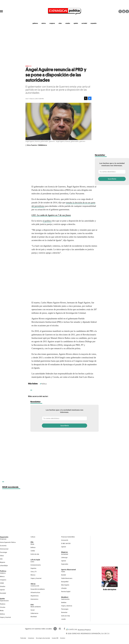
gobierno (35, 23)
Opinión (2, 590)
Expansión (4, 537)
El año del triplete (110, 589)
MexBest (65, 597)
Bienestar (64, 612)
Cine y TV (34, 572)
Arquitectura (35, 596)
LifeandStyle (4, 566)
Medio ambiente (36, 607)
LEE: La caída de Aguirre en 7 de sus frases (51, 215)
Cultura (33, 537)
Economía (3, 546)
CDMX (60, 23)
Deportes (33, 568)
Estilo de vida (35, 554)
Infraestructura (35, 592)
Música (33, 575)
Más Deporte (65, 585)
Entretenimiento (36, 565)
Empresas (3, 539)
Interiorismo (34, 599)
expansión (94, 23)
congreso (52, 23)
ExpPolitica (55, 629)
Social (33, 610)
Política (44, 384)
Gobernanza (34, 613)
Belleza (2, 614)
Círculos (3, 607)
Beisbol (64, 575)
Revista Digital (66, 592)
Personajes (65, 609)
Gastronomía (65, 599)
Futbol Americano (67, 578)
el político (47, 221)
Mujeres (3, 562)
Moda (2, 611)
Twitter (120, 11)
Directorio (63, 638)
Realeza (3, 604)
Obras (2, 556)
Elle (32, 542)
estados (68, 23)
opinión (76, 23)
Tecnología (3, 552)
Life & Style (35, 560)
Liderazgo (64, 558)
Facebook (127, 11)
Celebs (33, 551)
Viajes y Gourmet (5, 617)
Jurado (63, 619)
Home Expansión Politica (8, 542)
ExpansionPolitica (64, 629)
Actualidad (65, 554)
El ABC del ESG (66, 544)
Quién (2, 599)
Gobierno (3, 573)
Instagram (124, 11)
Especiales (65, 564)
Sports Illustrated (68, 570)
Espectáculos (4, 601)
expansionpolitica (60, 629)
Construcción (35, 586)
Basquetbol (65, 582)
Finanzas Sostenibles (68, 537)
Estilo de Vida (66, 616)
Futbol (63, 572)
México (28, 66)
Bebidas (64, 603)
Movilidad (34, 617)
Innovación (65, 540)
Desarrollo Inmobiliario (38, 589)
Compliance (31, 638)
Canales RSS (55, 638)
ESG (1, 559)
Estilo (32, 562)
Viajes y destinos (67, 606)
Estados (3, 586)
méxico (44, 23)
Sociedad (84, 23)
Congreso (3, 580)
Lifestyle (64, 588)
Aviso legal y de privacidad (43, 638)
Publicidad (23, 638)
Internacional (4, 549)
